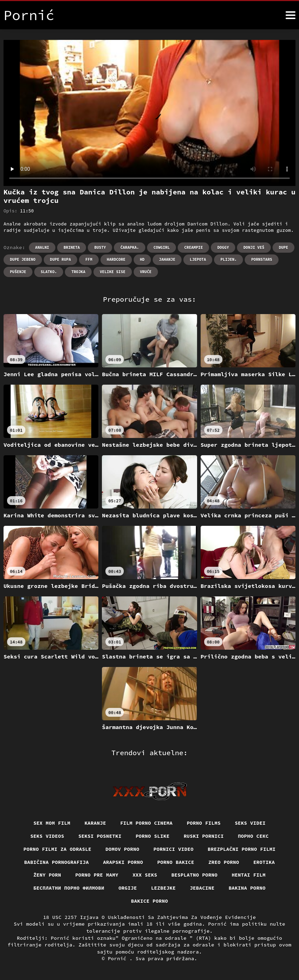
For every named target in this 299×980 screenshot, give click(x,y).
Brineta (72, 247)
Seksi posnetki (100, 836)
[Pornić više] (291, 15)
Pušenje (18, 272)
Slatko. (49, 272)
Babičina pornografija (56, 862)
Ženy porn (47, 875)
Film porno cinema (147, 823)
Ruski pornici (204, 836)
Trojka (78, 272)
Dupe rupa (60, 259)
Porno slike (153, 836)
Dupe (283, 247)
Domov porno (122, 849)
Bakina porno (247, 888)
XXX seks (145, 875)
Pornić (119, 958)
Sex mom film (52, 823)
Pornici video (173, 849)
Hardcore (116, 259)
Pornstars (261, 259)
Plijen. (228, 259)
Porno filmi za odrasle (58, 849)
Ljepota (198, 259)
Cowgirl (161, 247)
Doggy (223, 247)
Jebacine (202, 888)
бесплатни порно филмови (69, 888)
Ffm (89, 259)
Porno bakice (176, 862)
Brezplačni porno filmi (242, 849)
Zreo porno (224, 862)
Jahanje (167, 259)
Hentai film (249, 875)
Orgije (128, 888)
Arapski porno (123, 862)
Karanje (95, 823)
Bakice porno (150, 901)
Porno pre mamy (97, 875)
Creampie (193, 247)
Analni (42, 247)
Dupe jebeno (23, 259)
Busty (100, 247)
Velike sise (113, 272)
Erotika (264, 862)
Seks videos (47, 836)
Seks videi (250, 823)
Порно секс (254, 836)
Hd (142, 259)
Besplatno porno (194, 875)
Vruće (146, 272)
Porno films (204, 823)
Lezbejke (163, 888)
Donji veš (254, 247)
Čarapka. (130, 247)
